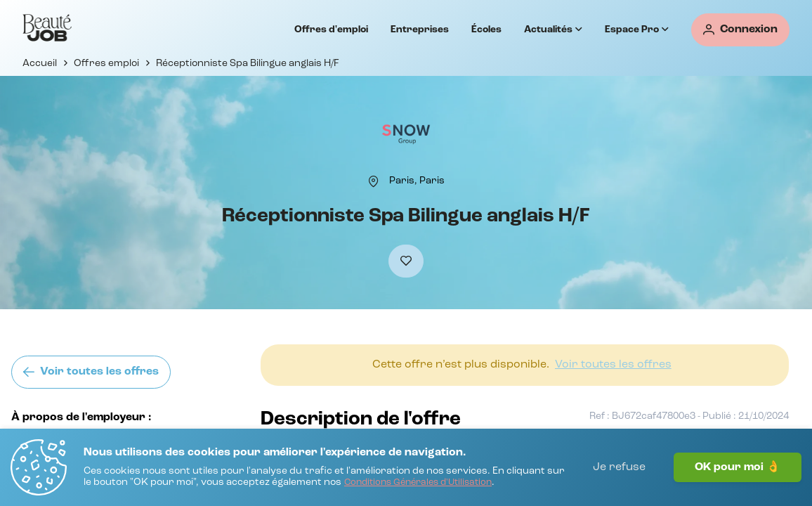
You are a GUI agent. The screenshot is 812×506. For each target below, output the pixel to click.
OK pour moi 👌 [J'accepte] (738, 467)
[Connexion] (740, 30)
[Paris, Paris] (417, 181)
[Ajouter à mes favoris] (406, 261)
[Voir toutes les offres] (91, 372)
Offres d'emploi (331, 30)
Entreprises (420, 30)
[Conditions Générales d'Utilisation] (418, 483)
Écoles (486, 30)
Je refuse (619, 467)
